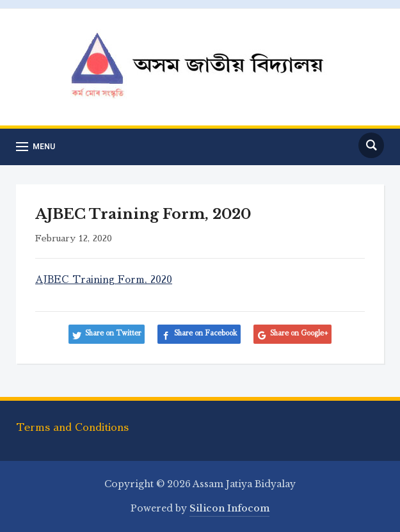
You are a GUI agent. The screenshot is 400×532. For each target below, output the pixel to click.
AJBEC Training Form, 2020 (104, 279)
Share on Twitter (113, 333)
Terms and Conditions (72, 428)
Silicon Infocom (229, 508)
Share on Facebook (206, 333)
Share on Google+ (299, 333)
